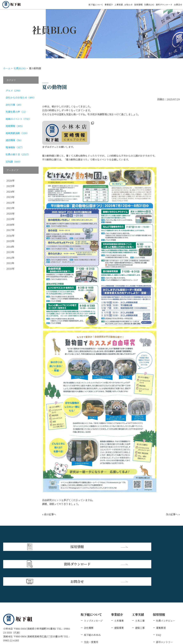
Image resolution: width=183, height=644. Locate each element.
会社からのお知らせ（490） (21, 97)
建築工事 (140, 591)
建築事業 (119, 591)
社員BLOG (144, 4)
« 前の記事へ (49, 514)
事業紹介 (99, 4)
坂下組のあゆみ (92, 598)
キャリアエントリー (167, 613)
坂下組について (84, 4)
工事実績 (110, 4)
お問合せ (177, 4)
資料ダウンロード (161, 4)
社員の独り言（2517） (18, 154)
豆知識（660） (14, 161)
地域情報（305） (15, 126)
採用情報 (132, 4)
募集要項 (161, 591)
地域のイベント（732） (18, 119)
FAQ (159, 598)
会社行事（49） (14, 105)
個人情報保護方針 (33, 624)
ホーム (7, 68)
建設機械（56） (14, 140)
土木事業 (119, 584)
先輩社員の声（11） (16, 112)
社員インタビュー (166, 584)
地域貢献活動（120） (17, 133)
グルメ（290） (14, 90)
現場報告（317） (15, 147)
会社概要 (89, 591)
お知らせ (121, 4)
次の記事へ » (173, 514)
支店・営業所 (91, 605)
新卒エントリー (164, 605)
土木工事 (140, 584)
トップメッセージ (93, 584)
